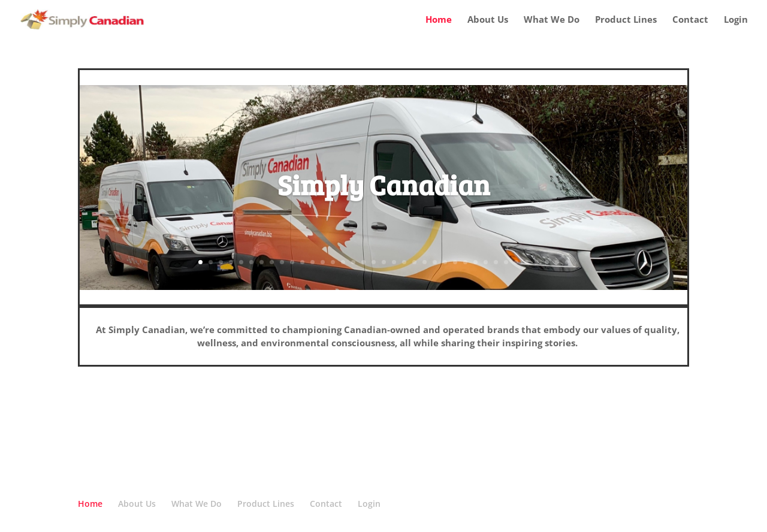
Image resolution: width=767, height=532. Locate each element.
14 (333, 262)
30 (496, 262)
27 (465, 262)
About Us (488, 20)
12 (312, 262)
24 (435, 262)
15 (343, 262)
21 (404, 262)
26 (455, 262)
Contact (690, 20)
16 (353, 262)
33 (526, 262)
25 (445, 262)
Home (439, 20)
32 (516, 262)
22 (414, 262)
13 (323, 262)
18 (374, 262)
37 (567, 262)
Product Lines (626, 20)
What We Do (552, 20)
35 (547, 262)
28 (475, 262)
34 (537, 262)
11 (302, 262)
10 (292, 262)
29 (486, 262)
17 (363, 262)
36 (557, 262)
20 (394, 262)
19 (384, 262)
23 (425, 262)
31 (506, 262)
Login (736, 20)
